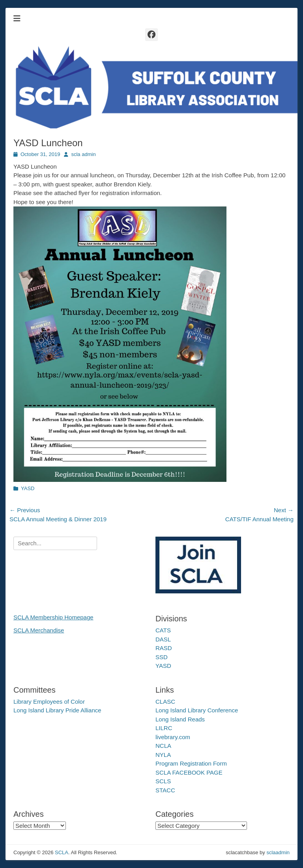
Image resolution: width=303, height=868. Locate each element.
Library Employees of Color (49, 702)
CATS (163, 630)
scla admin (83, 154)
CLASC (165, 702)
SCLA (62, 852)
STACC (165, 790)
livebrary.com (173, 737)
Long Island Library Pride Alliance (57, 710)
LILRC (164, 728)
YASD (28, 488)
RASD (164, 648)
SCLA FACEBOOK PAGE (189, 772)
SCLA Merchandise (39, 630)
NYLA (163, 755)
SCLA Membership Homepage (53, 617)
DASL (163, 639)
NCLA (163, 746)
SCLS (163, 781)
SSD (162, 657)
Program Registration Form (191, 763)
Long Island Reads (180, 719)
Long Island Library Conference (197, 710)
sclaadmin (278, 852)
